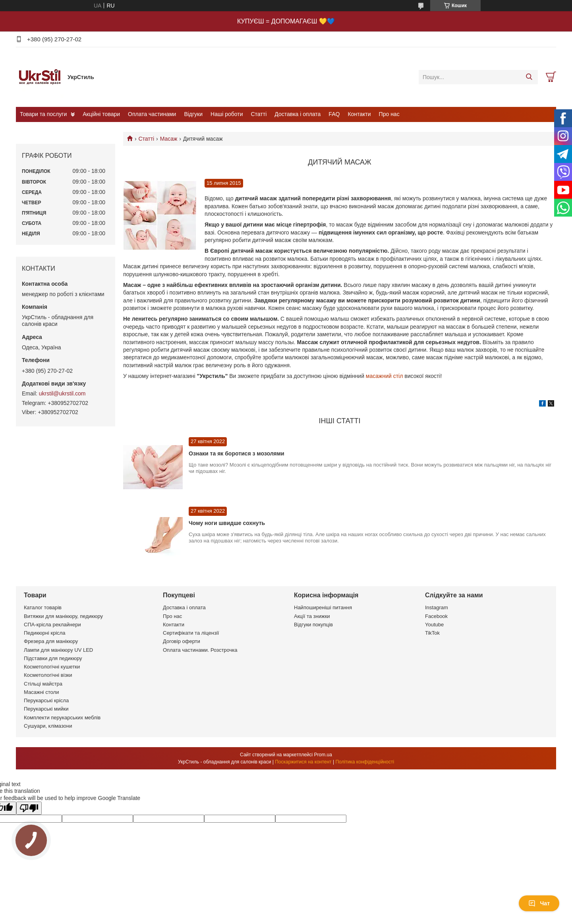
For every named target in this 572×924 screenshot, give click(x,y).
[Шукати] (529, 77)
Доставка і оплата (298, 114)
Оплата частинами (152, 114)
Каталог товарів (43, 607)
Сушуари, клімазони (48, 726)
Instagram (437, 607)
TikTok (432, 633)
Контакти (359, 114)
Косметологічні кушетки (52, 667)
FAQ (334, 114)
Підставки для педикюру (53, 658)
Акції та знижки (312, 616)
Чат (539, 903)
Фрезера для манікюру (51, 641)
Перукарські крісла (46, 700)
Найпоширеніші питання (323, 607)
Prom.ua (323, 755)
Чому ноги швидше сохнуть (227, 523)
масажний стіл (385, 376)
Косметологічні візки (48, 675)
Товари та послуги (43, 114)
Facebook (436, 616)
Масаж (169, 139)
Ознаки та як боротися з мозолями (237, 453)
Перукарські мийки (46, 709)
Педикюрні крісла (45, 633)
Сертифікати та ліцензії (191, 633)
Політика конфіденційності (365, 762)
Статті (259, 114)
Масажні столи (41, 692)
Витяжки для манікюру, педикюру (63, 616)
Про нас (389, 114)
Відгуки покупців (313, 625)
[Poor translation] (29, 808)
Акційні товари (101, 114)
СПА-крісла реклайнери (52, 625)
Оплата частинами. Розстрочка (200, 650)
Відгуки (193, 114)
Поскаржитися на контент (303, 762)
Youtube (434, 625)
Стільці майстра (43, 684)
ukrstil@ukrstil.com (62, 393)
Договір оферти (182, 641)
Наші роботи (227, 114)
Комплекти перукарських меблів (62, 718)
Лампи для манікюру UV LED (58, 650)
